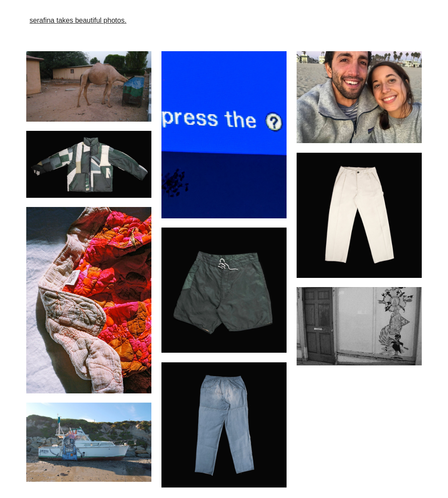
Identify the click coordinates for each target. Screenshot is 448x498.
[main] (224, 20)
